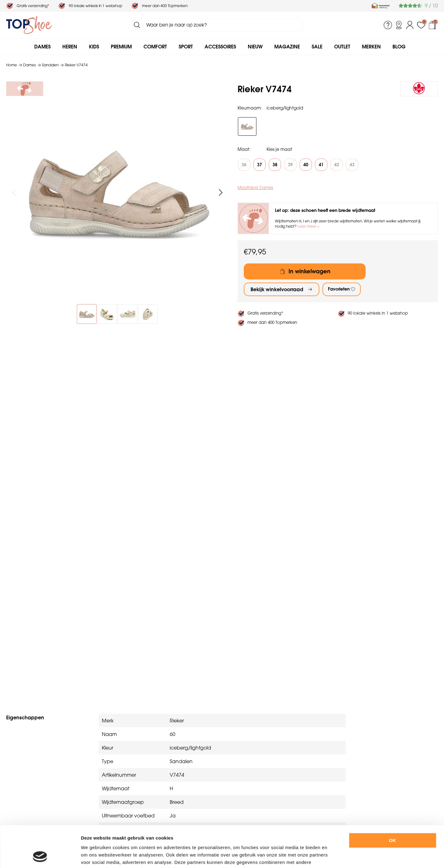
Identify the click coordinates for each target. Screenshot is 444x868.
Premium (121, 47)
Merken (371, 47)
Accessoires (220, 47)
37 (259, 165)
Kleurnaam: (250, 108)
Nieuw (255, 47)
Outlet (342, 47)
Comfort (155, 47)
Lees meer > (308, 226)
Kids (94, 47)
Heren (70, 47)
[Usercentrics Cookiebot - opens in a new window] (40, 856)
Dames (42, 47)
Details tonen (339, 856)
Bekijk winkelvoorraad (277, 289)
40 (306, 165)
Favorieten (339, 289)
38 (275, 165)
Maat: (244, 149)
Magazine (287, 47)
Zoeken (137, 25)
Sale (317, 47)
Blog (399, 47)
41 (321, 165)
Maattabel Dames (255, 188)
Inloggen (410, 25)
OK (393, 802)
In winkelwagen (309, 271)
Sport (186, 47)
